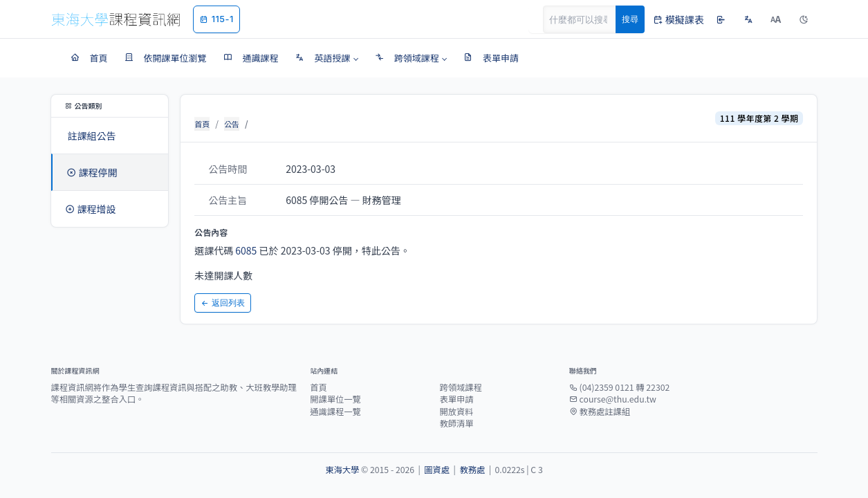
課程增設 (91, 209)
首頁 (202, 124)
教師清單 (456, 423)
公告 (232, 124)
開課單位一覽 (335, 399)
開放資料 (456, 412)
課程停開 (92, 172)
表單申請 (456, 399)
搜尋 (630, 19)
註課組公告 (92, 136)
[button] (327, 58)
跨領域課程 (460, 387)
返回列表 (223, 303)
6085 (246, 250)
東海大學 (342, 470)
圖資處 (437, 470)
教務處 (472, 470)
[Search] (587, 19)
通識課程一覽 (335, 412)
